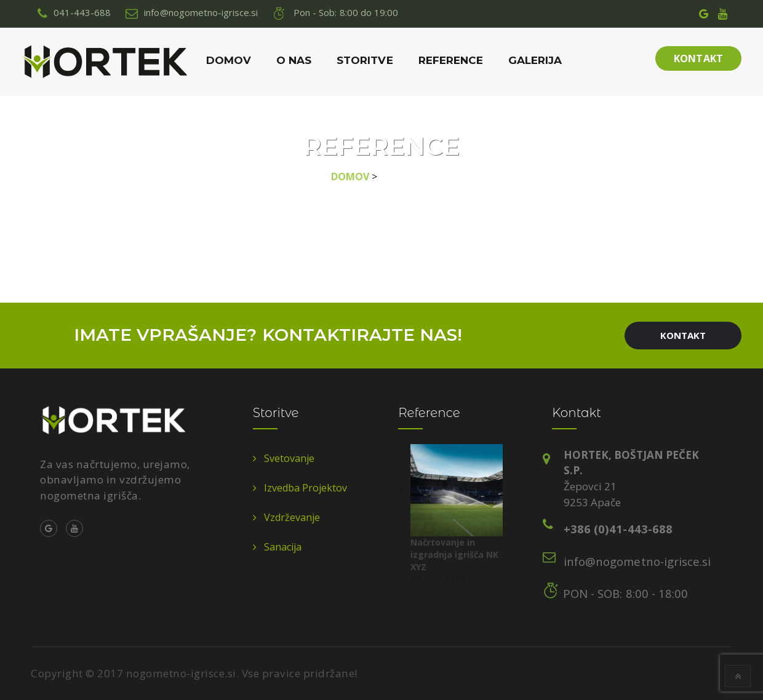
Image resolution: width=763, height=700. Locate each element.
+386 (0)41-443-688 (618, 529)
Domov (229, 60)
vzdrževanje (292, 517)
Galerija (535, 60)
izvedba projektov (306, 488)
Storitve (365, 60)
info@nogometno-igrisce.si (637, 561)
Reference (451, 60)
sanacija (283, 547)
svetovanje (289, 458)
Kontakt (698, 58)
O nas (294, 60)
